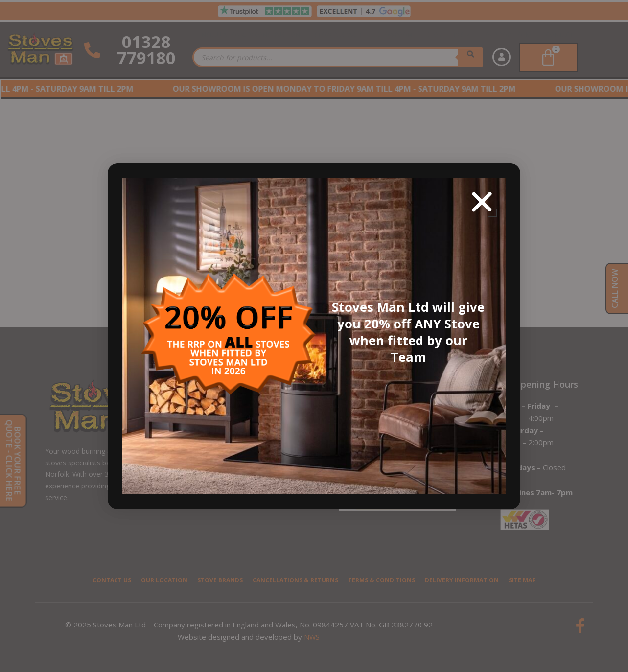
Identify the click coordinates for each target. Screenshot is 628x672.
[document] (314, 336)
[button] (482, 202)
